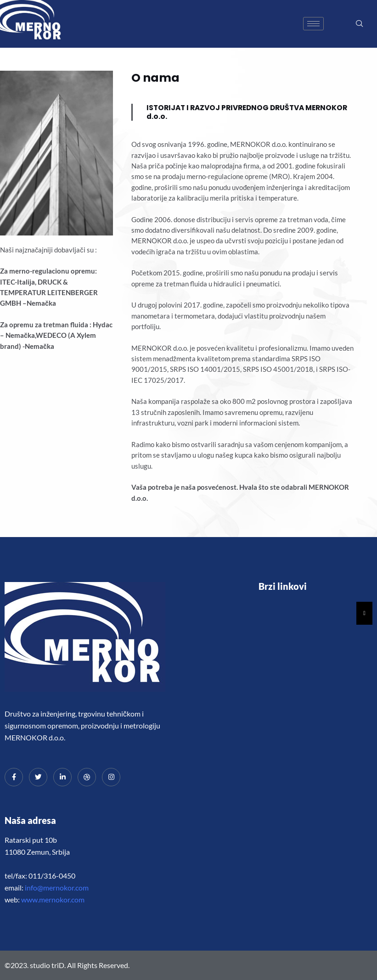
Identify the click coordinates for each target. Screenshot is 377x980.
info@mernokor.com (57, 888)
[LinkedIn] (62, 777)
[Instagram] (111, 777)
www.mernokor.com (53, 899)
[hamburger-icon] (313, 24)
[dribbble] (87, 777)
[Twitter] (38, 777)
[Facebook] (14, 777)
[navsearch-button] (360, 24)
